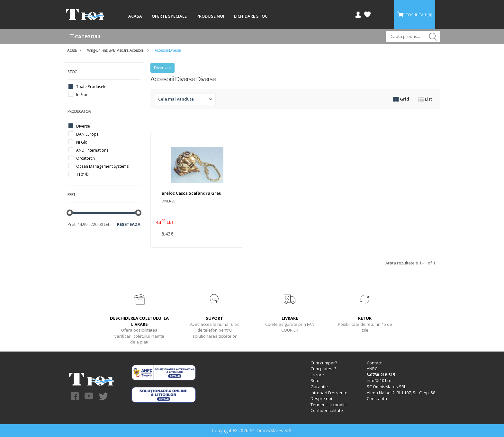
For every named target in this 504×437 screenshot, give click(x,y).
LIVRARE (290, 318)
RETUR (365, 318)
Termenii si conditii (328, 405)
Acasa (72, 50)
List (425, 99)
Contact (374, 363)
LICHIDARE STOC (251, 16)
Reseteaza (129, 224)
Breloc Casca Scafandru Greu (192, 193)
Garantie (319, 387)
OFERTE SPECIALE (169, 16)
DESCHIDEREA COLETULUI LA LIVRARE (139, 321)
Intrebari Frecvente (329, 393)
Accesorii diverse (168, 50)
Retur (316, 381)
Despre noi (321, 398)
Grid (401, 99)
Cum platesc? (323, 369)
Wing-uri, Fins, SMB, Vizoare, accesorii (116, 50)
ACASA (135, 16)
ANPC (372, 369)
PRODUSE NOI (210, 16)
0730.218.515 (381, 375)
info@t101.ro (379, 381)
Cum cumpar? (324, 363)
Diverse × (162, 68)
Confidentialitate (327, 410)
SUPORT (214, 318)
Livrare (317, 375)
